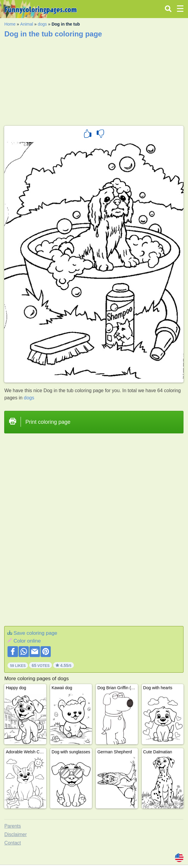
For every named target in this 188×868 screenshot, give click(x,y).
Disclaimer (15, 834)
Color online (27, 641)
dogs (42, 24)
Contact (12, 843)
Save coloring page (35, 633)
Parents (12, 826)
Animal (27, 24)
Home (10, 24)
